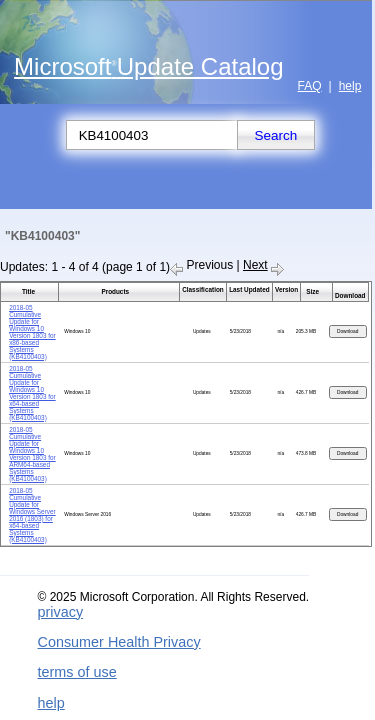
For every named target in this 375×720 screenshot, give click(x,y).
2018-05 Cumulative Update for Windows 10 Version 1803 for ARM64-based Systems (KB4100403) (32, 454)
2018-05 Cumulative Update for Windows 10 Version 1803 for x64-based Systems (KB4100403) (32, 393)
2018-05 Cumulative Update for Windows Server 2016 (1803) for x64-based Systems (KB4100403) (32, 515)
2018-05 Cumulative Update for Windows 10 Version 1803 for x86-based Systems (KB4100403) (32, 332)
